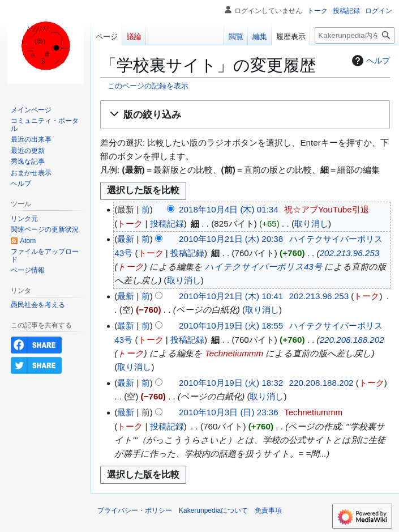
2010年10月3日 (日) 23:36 (229, 412)
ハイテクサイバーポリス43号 (263, 267)
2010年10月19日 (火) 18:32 (231, 383)
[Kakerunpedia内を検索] (355, 35)
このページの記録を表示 (148, 86)
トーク (130, 224)
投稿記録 (167, 224)
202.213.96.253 (350, 253)
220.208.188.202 (352, 340)
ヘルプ (370, 61)
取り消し (311, 224)
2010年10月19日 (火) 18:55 (231, 325)
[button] (245, 115)
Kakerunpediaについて (213, 510)
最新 (126, 239)
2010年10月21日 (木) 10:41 (231, 296)
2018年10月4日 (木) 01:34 (229, 209)
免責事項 (268, 510)
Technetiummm (234, 353)
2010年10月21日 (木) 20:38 (231, 239)
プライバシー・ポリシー (135, 510)
